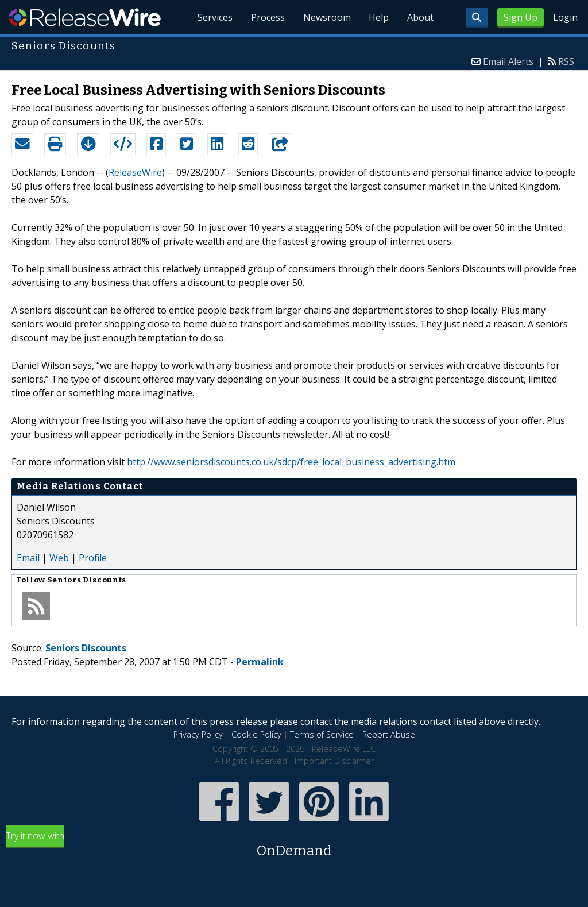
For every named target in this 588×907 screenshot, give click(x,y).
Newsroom (326, 17)
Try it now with (294, 845)
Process (267, 17)
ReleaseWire (85, 17)
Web (59, 558)
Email (28, 558)
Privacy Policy (198, 734)
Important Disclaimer (334, 761)
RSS (566, 61)
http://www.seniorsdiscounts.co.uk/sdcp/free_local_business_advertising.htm (291, 462)
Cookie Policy (256, 734)
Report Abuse (389, 734)
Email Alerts (508, 61)
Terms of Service (322, 734)
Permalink (260, 662)
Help (379, 17)
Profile (93, 558)
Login (565, 17)
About (420, 17)
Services (214, 17)
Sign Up (521, 17)
